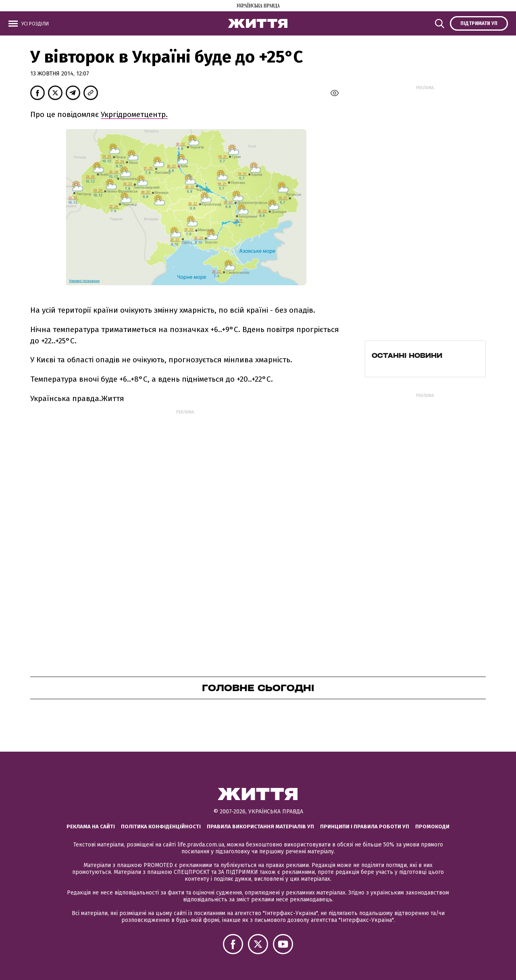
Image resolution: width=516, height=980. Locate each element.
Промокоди (432, 826)
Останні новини (407, 355)
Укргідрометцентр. (134, 114)
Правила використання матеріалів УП (260, 826)
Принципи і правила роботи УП (365, 826)
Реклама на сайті (91, 826)
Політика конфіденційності (161, 826)
